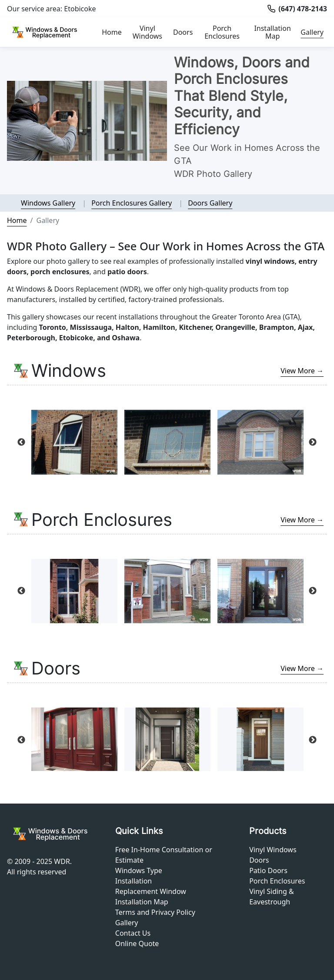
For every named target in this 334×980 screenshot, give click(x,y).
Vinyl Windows (147, 32)
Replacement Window (151, 891)
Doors (183, 32)
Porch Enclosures (222, 32)
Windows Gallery (48, 203)
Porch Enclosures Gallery (132, 203)
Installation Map (272, 32)
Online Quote (137, 943)
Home (112, 32)
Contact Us (133, 933)
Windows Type (139, 870)
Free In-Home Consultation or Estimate (164, 855)
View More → (302, 371)
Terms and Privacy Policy (155, 912)
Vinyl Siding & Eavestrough (272, 897)
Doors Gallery (210, 203)
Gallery (312, 32)
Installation (134, 881)
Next (313, 442)
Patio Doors (268, 870)
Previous (21, 442)
